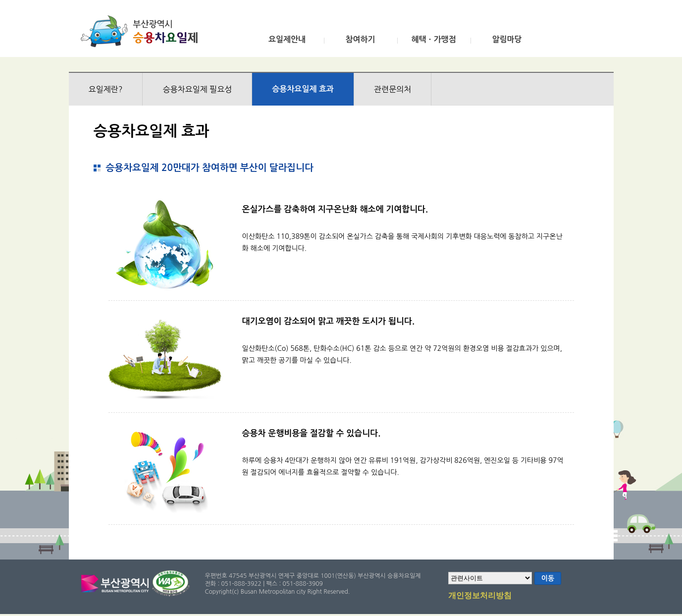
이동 (548, 578)
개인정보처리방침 (480, 596)
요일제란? (106, 89)
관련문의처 (393, 89)
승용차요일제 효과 (303, 89)
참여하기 (360, 39)
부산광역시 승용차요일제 (142, 31)
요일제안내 (287, 39)
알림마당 (507, 39)
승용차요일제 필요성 (197, 89)
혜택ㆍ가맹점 (433, 39)
